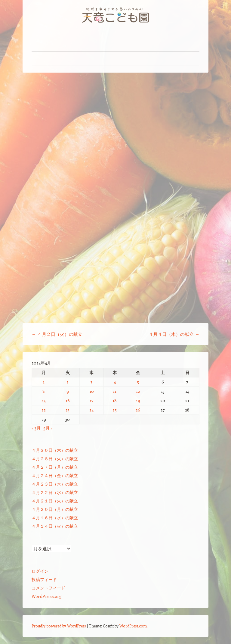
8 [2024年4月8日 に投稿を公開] (44, 391)
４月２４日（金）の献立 (55, 475)
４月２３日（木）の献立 (55, 484)
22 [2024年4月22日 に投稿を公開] (44, 410)
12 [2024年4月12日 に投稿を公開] (138, 391)
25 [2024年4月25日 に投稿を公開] (115, 410)
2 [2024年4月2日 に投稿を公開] (68, 382)
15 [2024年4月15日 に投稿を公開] (44, 400)
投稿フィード (44, 579)
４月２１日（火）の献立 (55, 501)
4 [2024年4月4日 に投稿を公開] (115, 382)
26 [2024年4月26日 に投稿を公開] (138, 410)
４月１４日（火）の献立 (55, 526)
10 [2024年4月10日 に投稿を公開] (92, 391)
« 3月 (36, 428)
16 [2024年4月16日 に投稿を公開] (68, 400)
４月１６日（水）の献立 (55, 518)
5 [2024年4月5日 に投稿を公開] (138, 382)
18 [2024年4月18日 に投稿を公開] (115, 400)
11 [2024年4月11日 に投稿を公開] (115, 391)
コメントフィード (48, 588)
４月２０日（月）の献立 (55, 509)
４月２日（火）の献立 (57, 334)
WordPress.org (47, 596)
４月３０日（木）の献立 (55, 450)
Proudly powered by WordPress (59, 626)
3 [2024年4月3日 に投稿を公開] (91, 382)
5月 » (48, 428)
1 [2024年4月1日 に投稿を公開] (44, 382)
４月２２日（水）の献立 (55, 492)
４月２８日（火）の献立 (55, 459)
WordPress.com (133, 626)
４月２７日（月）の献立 (55, 467)
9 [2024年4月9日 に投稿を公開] (68, 391)
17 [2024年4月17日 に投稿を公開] (92, 400)
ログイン (40, 571)
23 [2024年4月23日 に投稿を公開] (68, 410)
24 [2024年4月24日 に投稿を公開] (91, 410)
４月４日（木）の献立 (174, 334)
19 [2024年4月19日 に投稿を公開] (138, 400)
